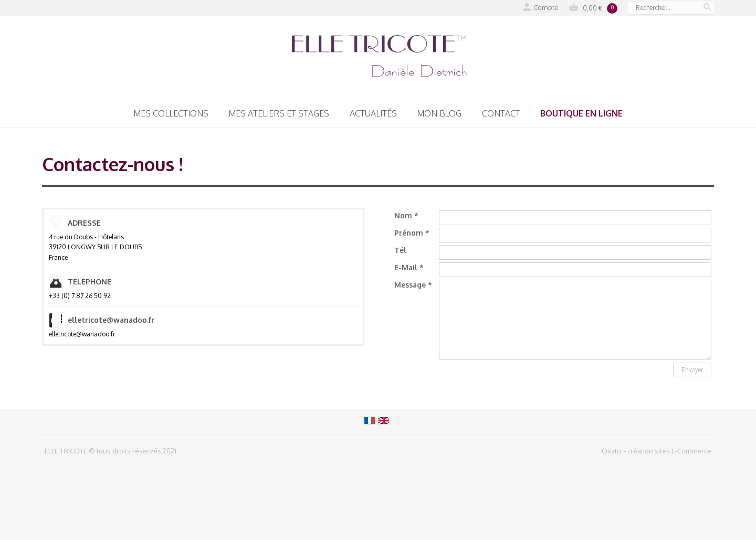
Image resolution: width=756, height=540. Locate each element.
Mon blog (439, 113)
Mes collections (171, 113)
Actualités (373, 113)
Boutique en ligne (581, 113)
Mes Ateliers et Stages (279, 113)
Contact (501, 113)
